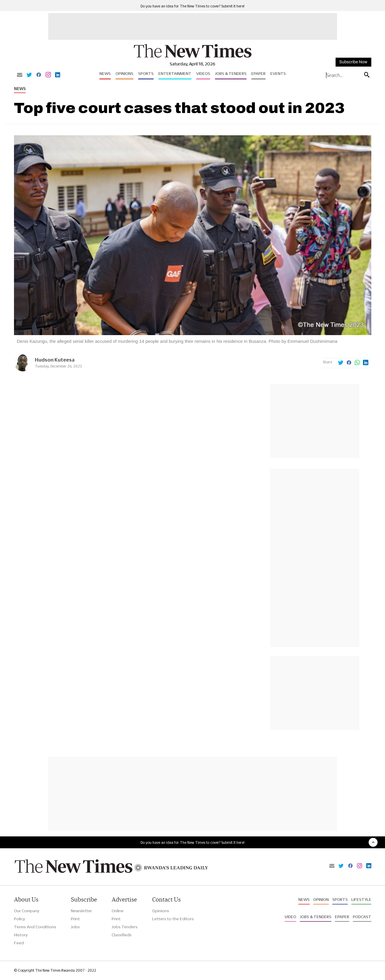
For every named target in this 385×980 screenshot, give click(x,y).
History (21, 935)
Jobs (75, 927)
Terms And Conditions (35, 927)
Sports (146, 73)
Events (278, 73)
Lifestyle (361, 899)
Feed (19, 943)
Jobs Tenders (125, 927)
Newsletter (81, 911)
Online (118, 911)
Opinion (321, 899)
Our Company (27, 911)
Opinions (124, 73)
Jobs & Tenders (231, 73)
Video (290, 917)
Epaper (258, 73)
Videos (203, 73)
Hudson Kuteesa (55, 360)
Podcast (362, 917)
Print (75, 919)
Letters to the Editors (173, 919)
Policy (20, 919)
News (105, 73)
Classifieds (122, 935)
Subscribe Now (353, 62)
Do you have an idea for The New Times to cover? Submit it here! (192, 6)
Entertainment (175, 73)
